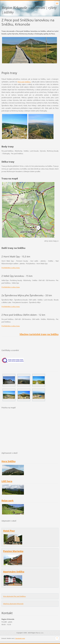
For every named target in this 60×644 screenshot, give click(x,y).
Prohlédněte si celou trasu (11, 268)
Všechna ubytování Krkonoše (13, 604)
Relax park (8, 501)
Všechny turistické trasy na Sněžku (39, 334)
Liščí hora (7, 481)
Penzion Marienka (13, 551)
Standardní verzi (20, 638)
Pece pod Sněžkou (24, 82)
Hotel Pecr (9, 531)
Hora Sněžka (8, 461)
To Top (57, 638)
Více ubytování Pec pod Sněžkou (14, 596)
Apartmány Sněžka (14, 572)
